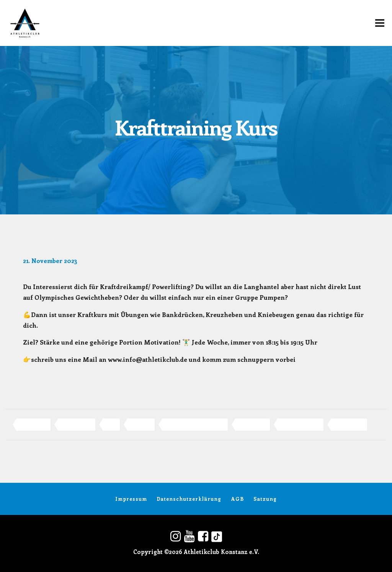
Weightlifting (349, 424)
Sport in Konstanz (301, 424)
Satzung (271, 499)
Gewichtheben (77, 424)
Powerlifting (253, 424)
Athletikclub (33, 424)
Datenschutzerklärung (187, 499)
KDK (111, 424)
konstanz (141, 424)
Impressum (126, 499)
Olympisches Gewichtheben (195, 424)
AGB (239, 499)
